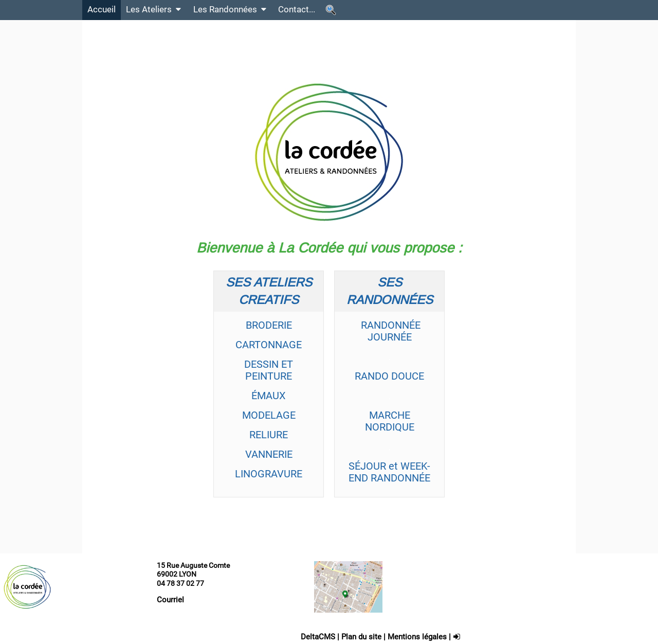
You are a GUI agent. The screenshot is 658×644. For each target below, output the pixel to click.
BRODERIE (269, 325)
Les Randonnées (231, 10)
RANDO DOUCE (389, 376)
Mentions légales (417, 637)
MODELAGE (269, 415)
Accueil (102, 10)
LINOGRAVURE (269, 474)
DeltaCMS (318, 637)
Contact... (297, 10)
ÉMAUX (269, 396)
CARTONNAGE (269, 345)
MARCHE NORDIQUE (390, 421)
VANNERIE (269, 454)
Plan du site (361, 637)
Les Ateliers (154, 10)
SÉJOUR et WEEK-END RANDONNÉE (389, 472)
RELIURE (269, 435)
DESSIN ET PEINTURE (269, 370)
